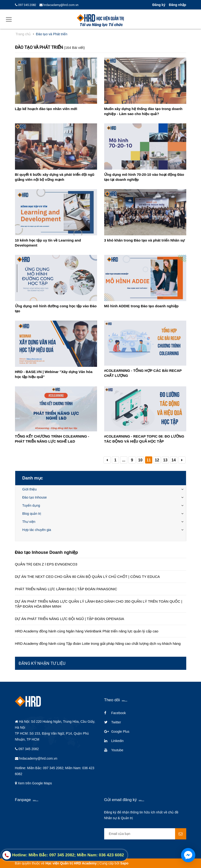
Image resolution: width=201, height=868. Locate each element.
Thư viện (29, 522)
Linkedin (118, 741)
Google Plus (120, 732)
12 (157, 460)
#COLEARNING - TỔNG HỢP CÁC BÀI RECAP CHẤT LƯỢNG (143, 373)
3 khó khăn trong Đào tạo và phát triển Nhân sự (145, 240)
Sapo (124, 863)
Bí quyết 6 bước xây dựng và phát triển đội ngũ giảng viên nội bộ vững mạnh (55, 177)
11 (149, 460)
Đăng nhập (178, 5)
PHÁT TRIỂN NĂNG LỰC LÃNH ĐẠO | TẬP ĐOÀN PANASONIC (66, 589)
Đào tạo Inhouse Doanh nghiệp (47, 552)
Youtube (117, 750)
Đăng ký (159, 5)
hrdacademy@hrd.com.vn (59, 5)
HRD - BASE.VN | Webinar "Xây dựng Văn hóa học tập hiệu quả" (54, 374)
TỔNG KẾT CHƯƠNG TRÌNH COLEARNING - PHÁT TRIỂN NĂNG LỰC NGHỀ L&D (52, 439)
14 (174, 460)
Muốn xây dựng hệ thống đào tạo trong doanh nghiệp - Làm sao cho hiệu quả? (143, 111)
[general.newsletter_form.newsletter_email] (145, 834)
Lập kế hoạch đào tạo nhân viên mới (46, 109)
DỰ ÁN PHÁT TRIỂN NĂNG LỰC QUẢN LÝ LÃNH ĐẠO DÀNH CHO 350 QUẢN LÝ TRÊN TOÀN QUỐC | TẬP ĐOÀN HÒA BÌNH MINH (99, 604)
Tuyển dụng (31, 505)
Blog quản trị (32, 514)
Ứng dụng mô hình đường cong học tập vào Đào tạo (56, 308)
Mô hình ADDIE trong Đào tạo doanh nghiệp (141, 306)
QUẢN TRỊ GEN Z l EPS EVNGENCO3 (46, 564)
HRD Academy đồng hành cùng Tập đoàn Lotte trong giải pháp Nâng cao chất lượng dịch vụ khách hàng (98, 643)
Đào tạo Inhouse (35, 497)
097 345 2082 (26, 5)
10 (140, 460)
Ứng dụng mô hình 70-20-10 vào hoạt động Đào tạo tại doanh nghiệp (144, 177)
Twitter (116, 722)
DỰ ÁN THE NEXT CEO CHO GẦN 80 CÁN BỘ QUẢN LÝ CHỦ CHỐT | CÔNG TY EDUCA (88, 577)
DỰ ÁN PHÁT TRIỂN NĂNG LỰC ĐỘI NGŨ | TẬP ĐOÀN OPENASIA (70, 619)
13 (165, 460)
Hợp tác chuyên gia (37, 530)
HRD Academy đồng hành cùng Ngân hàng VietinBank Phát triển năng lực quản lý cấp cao (87, 631)
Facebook (119, 713)
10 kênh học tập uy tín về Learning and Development (48, 243)
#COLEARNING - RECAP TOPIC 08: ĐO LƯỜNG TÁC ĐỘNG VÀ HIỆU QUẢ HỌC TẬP (144, 439)
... (124, 460)
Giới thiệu (30, 489)
